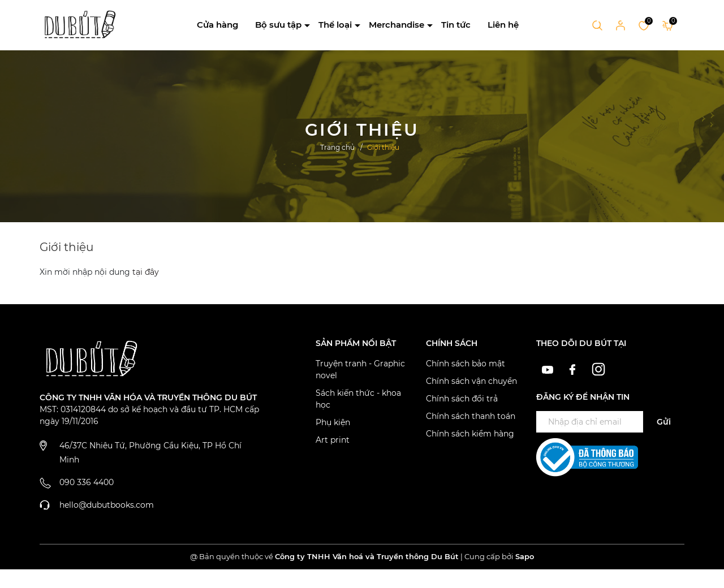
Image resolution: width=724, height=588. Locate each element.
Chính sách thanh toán (471, 416)
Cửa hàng (217, 25)
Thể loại (335, 25)
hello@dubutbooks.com (107, 505)
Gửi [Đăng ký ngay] (664, 422)
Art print (333, 440)
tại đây (146, 272)
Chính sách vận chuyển (471, 381)
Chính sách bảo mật (466, 364)
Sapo (525, 556)
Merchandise (397, 25)
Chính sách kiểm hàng (470, 434)
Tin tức (456, 25)
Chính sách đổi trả (462, 399)
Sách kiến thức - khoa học (358, 399)
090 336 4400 (87, 482)
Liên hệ (503, 25)
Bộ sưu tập (278, 25)
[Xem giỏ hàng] (668, 25)
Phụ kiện (333, 422)
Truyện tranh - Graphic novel (360, 369)
